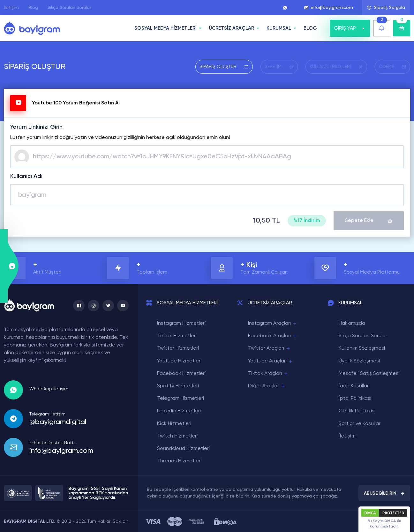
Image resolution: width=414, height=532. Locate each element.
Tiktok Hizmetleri (177, 336)
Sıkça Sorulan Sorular (69, 8)
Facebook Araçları (273, 336)
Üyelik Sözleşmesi (359, 361)
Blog (33, 8)
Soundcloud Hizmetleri (184, 449)
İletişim (11, 8)
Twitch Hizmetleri (177, 436)
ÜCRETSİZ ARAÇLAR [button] (231, 28)
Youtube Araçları (271, 361)
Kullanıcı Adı (26, 176)
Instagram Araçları (273, 324)
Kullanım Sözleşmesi (362, 348)
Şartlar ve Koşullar (360, 424)
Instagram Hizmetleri (181, 323)
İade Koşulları (354, 386)
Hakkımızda (352, 323)
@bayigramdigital (58, 422)
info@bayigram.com (328, 8)
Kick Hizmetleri (174, 424)
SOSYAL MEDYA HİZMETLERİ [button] (166, 28)
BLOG (310, 28)
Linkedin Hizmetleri (179, 411)
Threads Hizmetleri (179, 461)
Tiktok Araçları (268, 374)
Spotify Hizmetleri (178, 386)
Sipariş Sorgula (386, 8)
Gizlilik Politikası (357, 411)
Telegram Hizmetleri (181, 399)
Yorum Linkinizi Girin (36, 127)
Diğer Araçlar (267, 386)
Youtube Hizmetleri (179, 361)
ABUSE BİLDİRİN (384, 493)
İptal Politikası (355, 399)
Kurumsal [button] (279, 28)
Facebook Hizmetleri (181, 374)
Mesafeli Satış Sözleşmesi (369, 374)
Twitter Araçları (269, 349)
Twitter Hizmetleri (178, 348)
